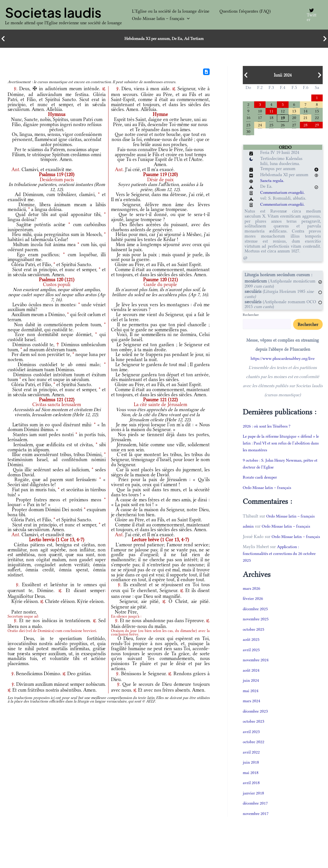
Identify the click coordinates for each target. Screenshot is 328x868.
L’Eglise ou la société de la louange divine (168, 11)
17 (260, 119)
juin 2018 (251, 771)
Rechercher (251, 317)
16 (248, 119)
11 (271, 112)
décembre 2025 (256, 618)
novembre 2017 (256, 823)
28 (305, 126)
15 (317, 112)
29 (317, 126)
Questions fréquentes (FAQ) (237, 11)
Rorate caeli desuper (261, 479)
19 (283, 119)
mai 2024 (251, 700)
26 (283, 126)
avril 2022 (252, 761)
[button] (184, 19)
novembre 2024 (256, 669)
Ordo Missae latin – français (158, 19)
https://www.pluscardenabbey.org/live (283, 361)
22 (317, 119)
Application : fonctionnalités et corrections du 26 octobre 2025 (282, 562)
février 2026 (254, 607)
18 (271, 119)
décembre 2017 (256, 812)
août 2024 (251, 679)
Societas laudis (53, 12)
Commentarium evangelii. (284, 195)
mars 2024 (252, 710)
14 (305, 112)
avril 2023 (252, 741)
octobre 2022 (254, 751)
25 (271, 126)
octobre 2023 (254, 730)
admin (248, 528)
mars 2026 (252, 597)
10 (260, 112)
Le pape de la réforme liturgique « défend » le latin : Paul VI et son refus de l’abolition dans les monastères (281, 445)
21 (305, 119)
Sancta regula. (273, 183)
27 (294, 126)
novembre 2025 (256, 628)
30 (248, 133)
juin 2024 (251, 689)
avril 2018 (252, 792)
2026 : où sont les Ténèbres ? (269, 428)
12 (283, 112)
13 (294, 112)
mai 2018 (251, 782)
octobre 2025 (254, 638)
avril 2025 (252, 659)
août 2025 (251, 648)
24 (260, 126)
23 (248, 126)
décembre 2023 (256, 720)
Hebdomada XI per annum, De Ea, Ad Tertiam (164, 39)
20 (294, 119)
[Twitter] (311, 15)
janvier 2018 (254, 802)
